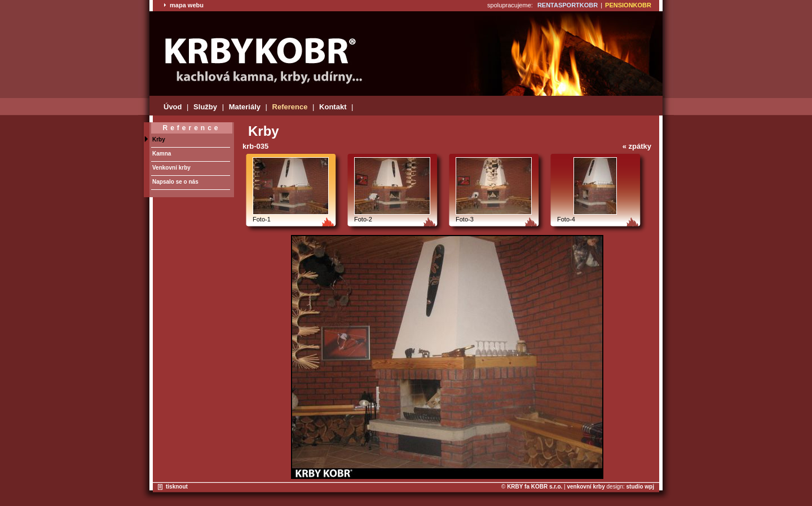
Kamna (162, 154)
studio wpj (640, 487)
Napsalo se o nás (175, 182)
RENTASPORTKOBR (568, 5)
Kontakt (333, 107)
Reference (290, 107)
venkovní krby (586, 487)
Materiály (245, 107)
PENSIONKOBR (628, 5)
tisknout (177, 487)
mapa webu (184, 5)
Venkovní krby (171, 168)
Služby (205, 107)
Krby (159, 139)
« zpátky (637, 146)
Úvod (173, 107)
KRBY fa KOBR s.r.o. (535, 487)
